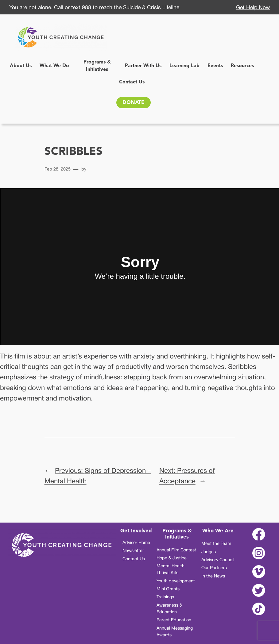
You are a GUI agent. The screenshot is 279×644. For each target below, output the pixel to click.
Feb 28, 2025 (58, 169)
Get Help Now (253, 7)
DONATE (134, 103)
